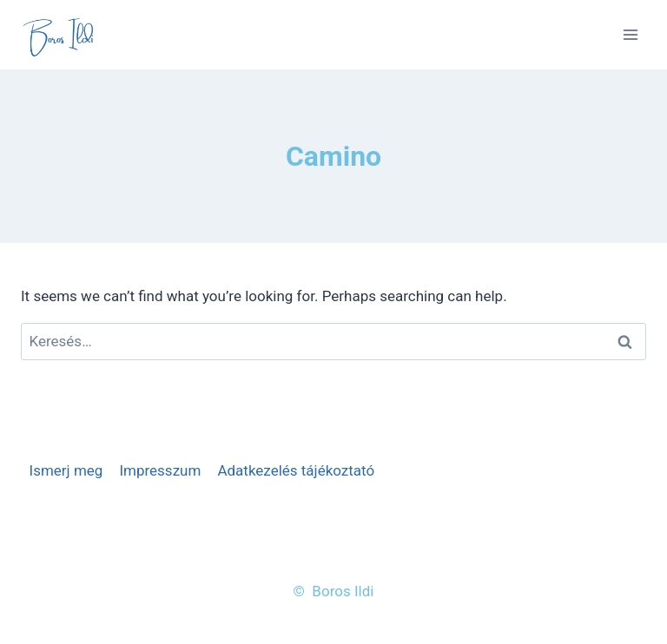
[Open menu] (630, 34)
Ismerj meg (66, 470)
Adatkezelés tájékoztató (296, 470)
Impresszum (160, 470)
